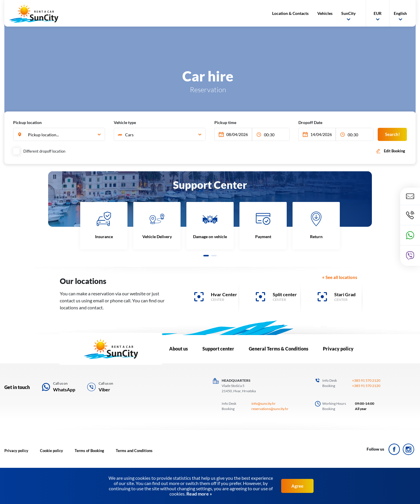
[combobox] (59, 135)
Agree (297, 486)
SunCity (348, 13)
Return (316, 237)
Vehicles (325, 13)
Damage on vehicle (210, 237)
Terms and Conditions (134, 451)
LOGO (111, 349)
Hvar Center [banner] (224, 294)
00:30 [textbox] (269, 135)
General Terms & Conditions (279, 349)
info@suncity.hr (264, 403)
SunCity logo (34, 13)
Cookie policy (51, 451)
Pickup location (27, 122)
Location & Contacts (290, 13)
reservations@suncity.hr (270, 409)
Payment (263, 237)
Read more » (199, 494)
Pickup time (225, 122)
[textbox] (159, 135)
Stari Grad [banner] (345, 294)
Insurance (104, 237)
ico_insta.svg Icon (408, 449)
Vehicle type (125, 122)
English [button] (400, 13)
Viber (104, 389)
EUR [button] (378, 13)
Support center (218, 349)
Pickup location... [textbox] (43, 135)
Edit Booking (394, 151)
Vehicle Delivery (157, 237)
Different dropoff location (40, 151)
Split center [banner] (285, 294)
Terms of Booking (89, 451)
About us (178, 349)
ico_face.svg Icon (394, 449)
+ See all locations (340, 277)
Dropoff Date (310, 122)
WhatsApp (64, 389)
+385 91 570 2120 (366, 380)
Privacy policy (338, 349)
